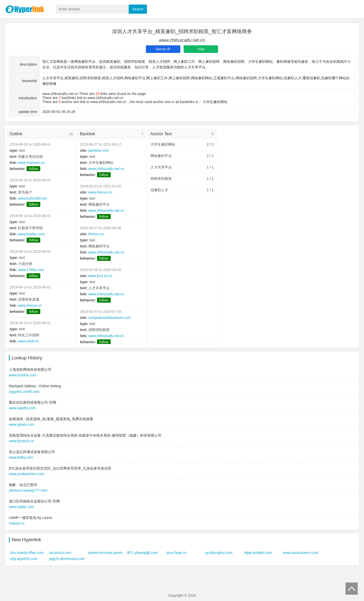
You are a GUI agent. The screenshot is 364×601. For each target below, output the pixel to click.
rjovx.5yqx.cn (177, 553)
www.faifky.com (21, 457)
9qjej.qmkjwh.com (258, 553)
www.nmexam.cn (31, 163)
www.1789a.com (31, 270)
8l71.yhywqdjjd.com (143, 553)
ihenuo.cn (96, 234)
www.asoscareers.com (301, 553)
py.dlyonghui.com (219, 553)
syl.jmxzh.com (60, 553)
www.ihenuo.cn (30, 305)
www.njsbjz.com (22, 507)
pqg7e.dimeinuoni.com (67, 559)
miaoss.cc (17, 523)
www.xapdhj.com (22, 408)
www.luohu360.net (32, 198)
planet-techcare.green (105, 553)
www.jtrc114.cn (100, 276)
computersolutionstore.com (109, 318)
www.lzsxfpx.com (32, 234)
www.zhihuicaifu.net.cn (106, 169)
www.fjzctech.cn (22, 441)
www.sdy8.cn (28, 341)
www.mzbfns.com (23, 375)
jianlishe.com (98, 150)
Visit (201, 49)
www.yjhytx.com (22, 424)
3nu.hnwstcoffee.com (27, 553)
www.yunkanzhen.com (26, 474)
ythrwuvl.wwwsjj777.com (28, 490)
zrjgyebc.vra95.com (24, 392)
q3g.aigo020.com (24, 559)
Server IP (163, 49)
